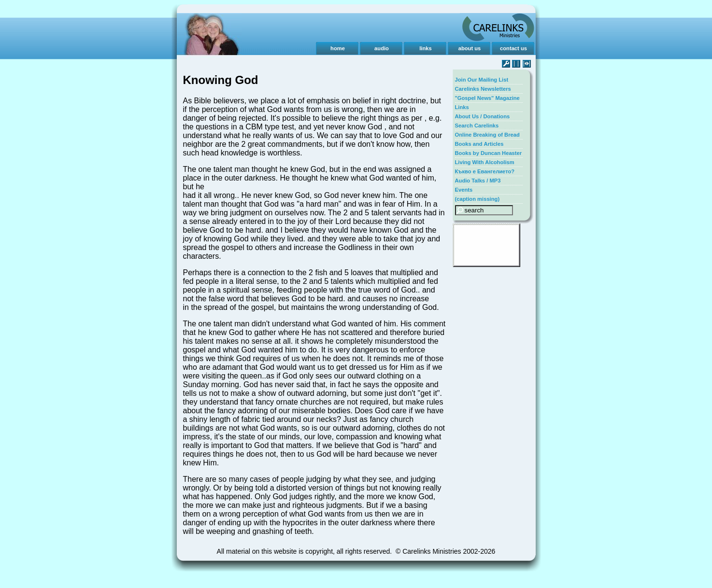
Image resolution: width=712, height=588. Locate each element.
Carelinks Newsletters (483, 89)
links (426, 48)
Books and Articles (479, 144)
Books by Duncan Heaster (489, 153)
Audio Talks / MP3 (478, 181)
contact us (513, 48)
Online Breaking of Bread (487, 135)
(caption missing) (477, 199)
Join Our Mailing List (482, 80)
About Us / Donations (483, 116)
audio (382, 48)
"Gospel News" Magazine (487, 98)
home (338, 48)
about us (470, 48)
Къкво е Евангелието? (485, 171)
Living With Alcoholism (485, 162)
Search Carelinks (477, 126)
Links (462, 107)
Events (464, 190)
